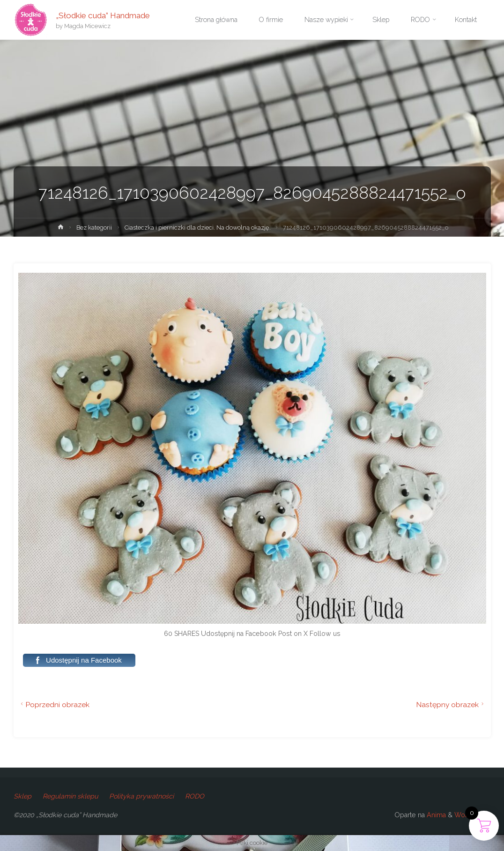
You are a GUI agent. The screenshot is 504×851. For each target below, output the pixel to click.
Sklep (22, 796)
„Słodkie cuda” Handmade (103, 15)
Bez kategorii (94, 228)
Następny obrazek (451, 705)
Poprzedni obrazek (54, 705)
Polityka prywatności (141, 796)
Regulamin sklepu (70, 796)
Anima (435, 815)
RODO (195, 796)
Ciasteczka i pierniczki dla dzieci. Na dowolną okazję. (198, 228)
